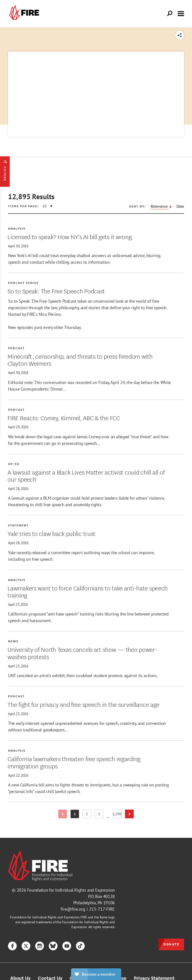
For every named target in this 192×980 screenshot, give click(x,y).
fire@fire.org (73, 909)
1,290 (117, 815)
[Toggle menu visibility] (181, 13)
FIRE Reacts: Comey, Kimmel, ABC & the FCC (64, 418)
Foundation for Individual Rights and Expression (71, 890)
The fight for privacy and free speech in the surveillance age (83, 704)
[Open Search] (170, 14)
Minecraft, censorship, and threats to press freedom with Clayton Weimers (80, 359)
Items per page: (23, 206)
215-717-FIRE (102, 909)
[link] (24, 14)
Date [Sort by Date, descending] (180, 206)
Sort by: (138, 206)
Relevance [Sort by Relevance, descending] (160, 206)
